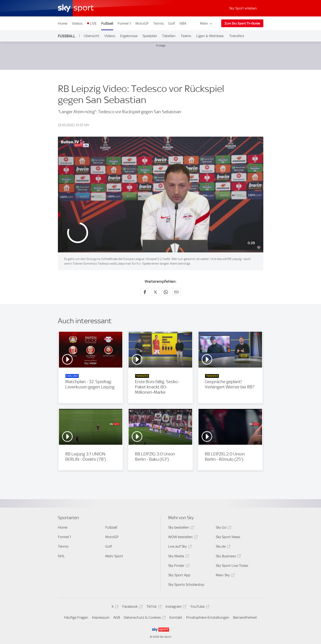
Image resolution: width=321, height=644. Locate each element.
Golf (172, 23)
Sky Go (223, 528)
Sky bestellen (180, 528)
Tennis (159, 23)
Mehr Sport (114, 556)
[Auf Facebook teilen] (145, 292)
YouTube (199, 607)
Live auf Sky (179, 547)
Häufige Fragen (76, 617)
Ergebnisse (129, 36)
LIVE (93, 23)
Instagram (175, 607)
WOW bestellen (182, 538)
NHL (61, 556)
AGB (117, 617)
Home (63, 23)
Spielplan (150, 36)
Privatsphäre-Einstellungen (208, 617)
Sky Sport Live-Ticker (232, 566)
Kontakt (176, 617)
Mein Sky (224, 576)
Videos (77, 23)
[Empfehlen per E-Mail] (176, 292)
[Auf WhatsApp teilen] (166, 292)
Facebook (132, 607)
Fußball (107, 23)
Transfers (237, 36)
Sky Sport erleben (243, 8)
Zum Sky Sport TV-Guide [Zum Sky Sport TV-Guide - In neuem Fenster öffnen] (242, 23)
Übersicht (92, 36)
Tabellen (169, 36)
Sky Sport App (179, 575)
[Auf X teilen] (155, 292)
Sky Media (178, 557)
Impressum (101, 617)
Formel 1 (124, 23)
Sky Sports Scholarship (186, 585)
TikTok (153, 607)
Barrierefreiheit (245, 617)
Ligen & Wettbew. (210, 36)
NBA (183, 23)
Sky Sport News (228, 537)
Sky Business (228, 557)
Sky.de (222, 547)
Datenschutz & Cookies (144, 618)
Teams (186, 36)
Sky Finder (178, 566)
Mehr (206, 23)
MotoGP (142, 23)
